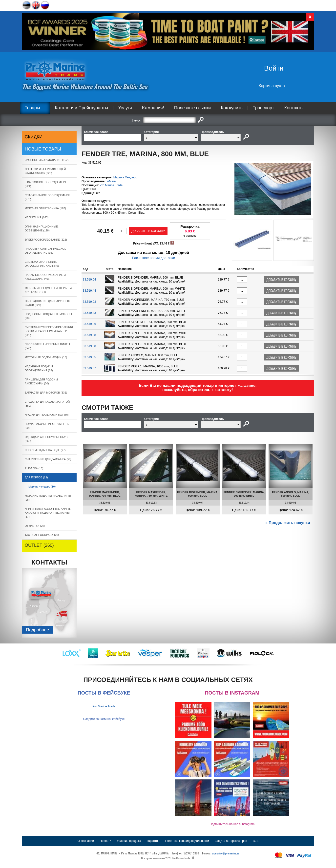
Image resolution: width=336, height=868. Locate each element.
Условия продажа (129, 841)
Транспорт (263, 108)
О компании (86, 841)
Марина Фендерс (125, 177)
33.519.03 (89, 302)
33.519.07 (89, 368)
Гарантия (153, 841)
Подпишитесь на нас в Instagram (232, 824)
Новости (105, 841)
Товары (32, 108)
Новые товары (43, 149)
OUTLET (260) (39, 545)
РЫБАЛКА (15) (34, 468)
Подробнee (37, 630)
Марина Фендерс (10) (42, 487)
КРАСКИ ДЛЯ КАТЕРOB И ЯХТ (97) (47, 415)
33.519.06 (89, 324)
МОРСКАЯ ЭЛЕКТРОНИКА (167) (45, 208)
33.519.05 (89, 357)
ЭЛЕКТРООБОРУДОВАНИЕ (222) (46, 240)
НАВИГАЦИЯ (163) (37, 217)
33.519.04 (89, 280)
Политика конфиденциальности (187, 841)
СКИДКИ (34, 137)
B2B (256, 841)
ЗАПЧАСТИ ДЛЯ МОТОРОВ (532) (46, 393)
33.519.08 (89, 346)
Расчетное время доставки (153, 258)
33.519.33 (89, 313)
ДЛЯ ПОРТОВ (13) (36, 477)
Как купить (232, 108)
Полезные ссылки (192, 108)
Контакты (294, 108)
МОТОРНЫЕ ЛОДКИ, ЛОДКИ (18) (46, 357)
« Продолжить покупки (288, 523)
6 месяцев (190, 236)
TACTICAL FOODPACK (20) (42, 535)
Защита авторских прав (231, 841)
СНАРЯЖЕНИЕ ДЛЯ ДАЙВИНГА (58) (48, 459)
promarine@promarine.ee (226, 853)
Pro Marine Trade (111, 185)
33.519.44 (89, 291)
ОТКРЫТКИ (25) (35, 526)
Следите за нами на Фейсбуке (104, 719)
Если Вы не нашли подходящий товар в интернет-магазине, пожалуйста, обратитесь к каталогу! (198, 388)
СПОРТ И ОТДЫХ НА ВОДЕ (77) (45, 450)
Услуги (125, 108)
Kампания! (153, 108)
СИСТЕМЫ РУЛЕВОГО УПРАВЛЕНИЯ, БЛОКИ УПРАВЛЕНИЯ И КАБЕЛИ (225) (49, 331)
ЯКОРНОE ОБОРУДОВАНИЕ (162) (47, 160)
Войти (274, 68)
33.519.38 (89, 335)
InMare (111, 181)
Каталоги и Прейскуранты (82, 108)
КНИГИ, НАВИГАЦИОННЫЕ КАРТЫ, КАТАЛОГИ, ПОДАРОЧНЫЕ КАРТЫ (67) (48, 513)
